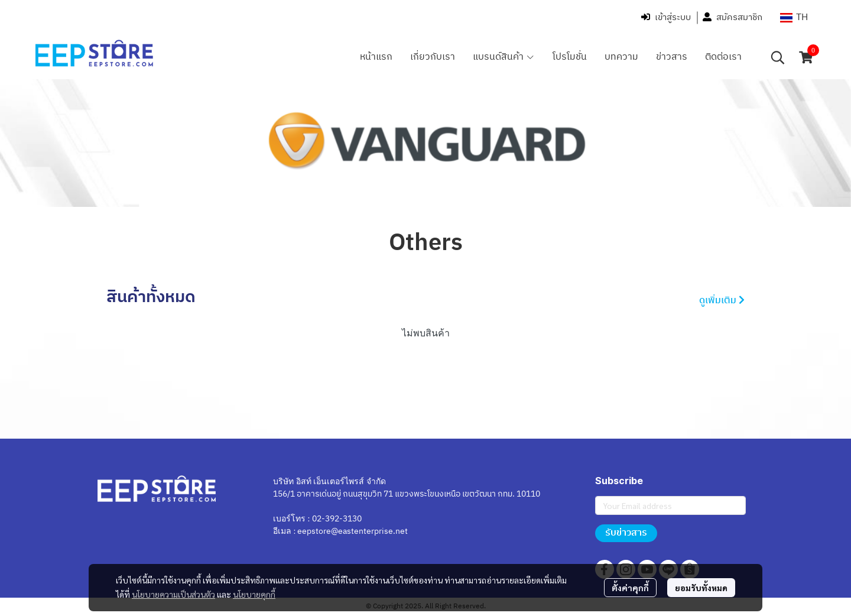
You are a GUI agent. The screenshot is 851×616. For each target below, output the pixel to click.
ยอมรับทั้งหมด (701, 588)
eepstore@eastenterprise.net (353, 531)
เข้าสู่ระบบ (666, 17)
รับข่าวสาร (626, 533)
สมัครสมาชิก (733, 17)
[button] (794, 17)
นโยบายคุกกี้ (254, 594)
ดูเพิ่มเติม (722, 301)
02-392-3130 (337, 519)
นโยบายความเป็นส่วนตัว (173, 594)
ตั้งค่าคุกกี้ (630, 588)
